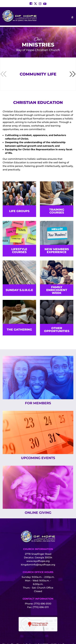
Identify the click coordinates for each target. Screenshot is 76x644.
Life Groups (19, 211)
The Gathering (19, 330)
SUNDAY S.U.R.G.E (19, 290)
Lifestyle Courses (19, 251)
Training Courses (57, 211)
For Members (38, 403)
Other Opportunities (57, 330)
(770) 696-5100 (43, 604)
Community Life (38, 74)
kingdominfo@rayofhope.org (38, 565)
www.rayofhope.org (38, 561)
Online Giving (38, 513)
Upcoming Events (38, 458)
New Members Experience (57, 251)
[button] (73, 74)
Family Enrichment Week (57, 290)
